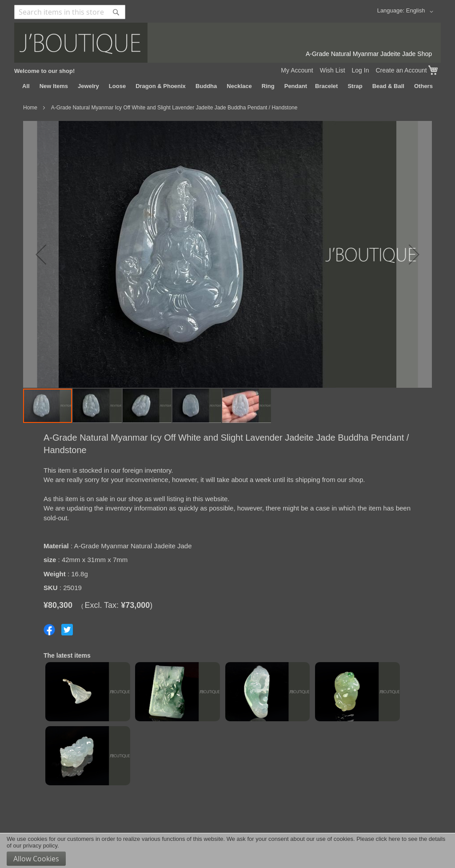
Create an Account (401, 70)
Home (30, 108)
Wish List (333, 70)
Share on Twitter (67, 630)
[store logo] (227, 43)
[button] (421, 12)
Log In (361, 70)
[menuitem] (26, 86)
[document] (227, 851)
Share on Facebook (49, 630)
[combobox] (70, 12)
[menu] (227, 86)
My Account (297, 70)
